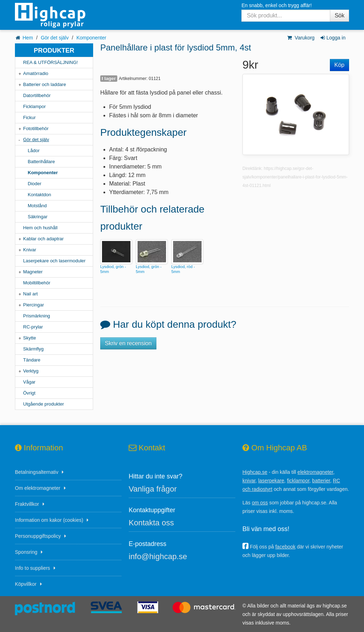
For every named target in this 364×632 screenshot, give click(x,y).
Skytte (30, 338)
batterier (321, 481)
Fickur (29, 117)
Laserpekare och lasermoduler (54, 261)
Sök (339, 15)
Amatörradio (36, 73)
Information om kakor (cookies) (49, 520)
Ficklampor (34, 106)
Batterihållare (41, 162)
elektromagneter (315, 472)
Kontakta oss (151, 523)
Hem (28, 38)
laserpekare (271, 481)
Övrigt (29, 393)
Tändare (32, 360)
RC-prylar (33, 327)
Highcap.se (255, 472)
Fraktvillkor (27, 504)
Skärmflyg (33, 349)
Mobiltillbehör (37, 283)
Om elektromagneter (38, 488)
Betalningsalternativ (37, 472)
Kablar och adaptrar (43, 239)
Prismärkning (37, 316)
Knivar (30, 250)
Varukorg (301, 38)
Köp (339, 65)
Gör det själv (55, 38)
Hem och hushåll (40, 228)
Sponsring (26, 552)
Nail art (30, 294)
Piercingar (34, 305)
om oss (260, 503)
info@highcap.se (158, 556)
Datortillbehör (37, 95)
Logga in (333, 38)
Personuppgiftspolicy (38, 536)
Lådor (34, 151)
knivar (249, 481)
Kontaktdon (39, 195)
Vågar (29, 382)
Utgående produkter (44, 404)
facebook (285, 547)
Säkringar (38, 217)
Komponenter (91, 38)
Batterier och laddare (45, 84)
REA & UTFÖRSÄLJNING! (50, 62)
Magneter (33, 272)
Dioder (34, 184)
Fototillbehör (36, 128)
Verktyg (31, 371)
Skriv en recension (128, 343)
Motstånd (37, 206)
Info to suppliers (33, 568)
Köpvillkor (26, 584)
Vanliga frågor (153, 489)
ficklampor (298, 481)
